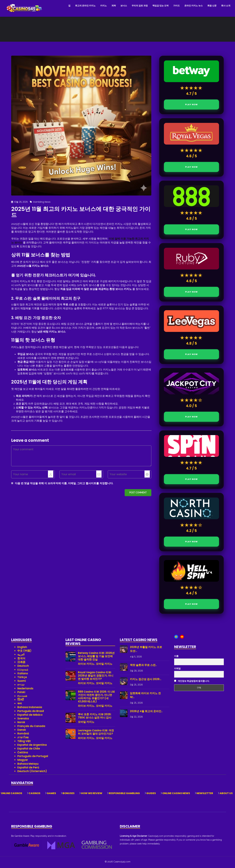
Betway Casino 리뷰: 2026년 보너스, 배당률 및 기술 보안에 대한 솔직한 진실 (96, 657)
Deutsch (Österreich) (32, 772)
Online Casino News (176, 794)
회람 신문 (212, 6)
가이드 (176, 6)
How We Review (92, 794)
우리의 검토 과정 (140, 6)
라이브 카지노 (86, 665)
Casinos (35, 794)
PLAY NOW (191, 106)
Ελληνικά (23, 671)
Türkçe (22, 678)
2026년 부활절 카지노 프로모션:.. (146, 650)
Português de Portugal (33, 757)
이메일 (177, 670)
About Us (226, 794)
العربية (21, 656)
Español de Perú (28, 769)
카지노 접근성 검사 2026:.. (146, 680)
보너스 (124, 6)
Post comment (138, 494)
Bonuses (69, 794)
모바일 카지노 (104, 665)
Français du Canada (31, 727)
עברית (21, 686)
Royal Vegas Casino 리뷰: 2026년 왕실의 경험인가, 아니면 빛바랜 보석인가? (96, 677)
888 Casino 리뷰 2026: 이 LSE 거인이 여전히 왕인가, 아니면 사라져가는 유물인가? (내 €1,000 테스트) (96, 698)
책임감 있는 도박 (160, 6)
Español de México (30, 716)
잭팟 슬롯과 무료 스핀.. (143, 666)
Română (23, 735)
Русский (22, 697)
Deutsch (23, 667)
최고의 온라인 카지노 (85, 6)
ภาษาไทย (23, 738)
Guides (151, 794)
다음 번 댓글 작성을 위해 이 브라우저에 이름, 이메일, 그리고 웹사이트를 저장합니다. (64, 484)
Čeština (23, 753)
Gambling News (42, 203)
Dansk (22, 731)
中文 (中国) (24, 652)
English (22, 648)
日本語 (21, 663)
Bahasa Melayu (28, 765)
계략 (114, 6)
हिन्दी (21, 701)
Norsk (21, 723)
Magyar (23, 761)
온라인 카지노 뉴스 (194, 6)
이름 (176, 657)
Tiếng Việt (24, 742)
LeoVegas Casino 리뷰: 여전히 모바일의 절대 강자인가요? (96, 733)
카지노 (104, 6)
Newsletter (205, 794)
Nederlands (25, 690)
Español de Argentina (32, 746)
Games (51, 794)
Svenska (23, 720)
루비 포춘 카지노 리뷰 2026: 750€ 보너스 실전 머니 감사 (95, 717)
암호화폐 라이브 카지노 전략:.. (145, 696)
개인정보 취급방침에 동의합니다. (192, 682)
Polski (21, 693)
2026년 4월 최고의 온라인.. (146, 712)
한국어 (21, 659)
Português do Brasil (31, 712)
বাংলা (19, 705)
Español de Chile (29, 750)
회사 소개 (226, 6)
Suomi (22, 682)
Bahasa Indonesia (30, 708)
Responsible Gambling (124, 794)
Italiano (23, 674)
